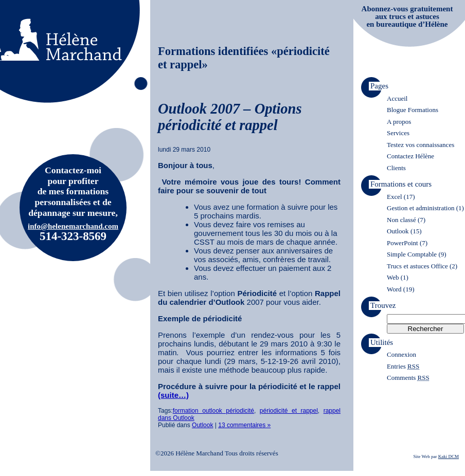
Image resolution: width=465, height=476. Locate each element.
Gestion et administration (421, 208)
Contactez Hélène (410, 156)
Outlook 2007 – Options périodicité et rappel (230, 117)
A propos (399, 122)
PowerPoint (403, 243)
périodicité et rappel (289, 411)
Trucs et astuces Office (417, 266)
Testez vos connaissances (421, 145)
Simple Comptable (412, 254)
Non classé (401, 220)
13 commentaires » (244, 425)
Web (393, 277)
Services (398, 133)
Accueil (397, 98)
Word (394, 289)
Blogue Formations (413, 110)
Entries (403, 366)
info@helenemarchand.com (73, 226)
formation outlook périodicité (213, 411)
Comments (408, 378)
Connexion (401, 354)
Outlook (202, 425)
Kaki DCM (449, 456)
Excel (395, 197)
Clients (396, 168)
